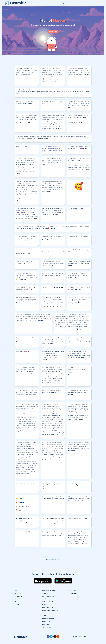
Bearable (18, 3)
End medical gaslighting (48, 596)
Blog (53, 3)
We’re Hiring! (61, 3)
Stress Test (45, 599)
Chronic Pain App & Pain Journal (50, 610)
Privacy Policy (72, 591)
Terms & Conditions (73, 593)
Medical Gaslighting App (48, 619)
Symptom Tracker (46, 627)
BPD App (44, 605)
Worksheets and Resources (49, 591)
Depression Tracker (47, 613)
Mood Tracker (45, 624)
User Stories (45, 593)
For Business (80, 3)
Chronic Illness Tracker (47, 607)
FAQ (101, 3)
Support (88, 3)
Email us (95, 3)
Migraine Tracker (46, 622)
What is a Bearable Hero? (53, 560)
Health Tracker (45, 616)
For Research (70, 3)
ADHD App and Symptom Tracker (50, 602)
